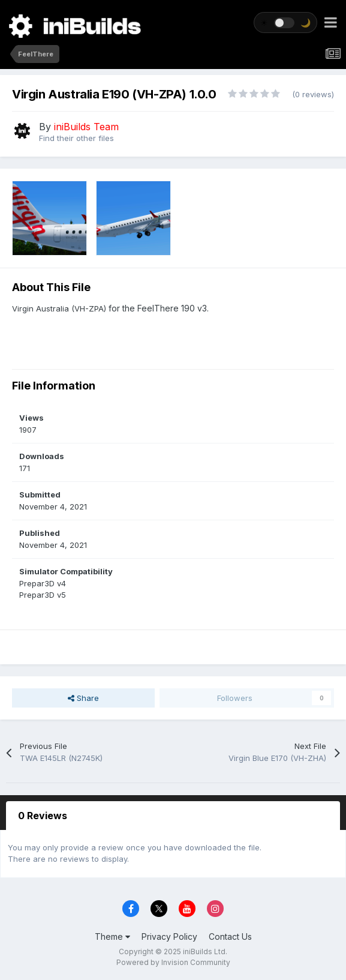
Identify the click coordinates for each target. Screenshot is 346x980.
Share (83, 698)
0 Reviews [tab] (43, 816)
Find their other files (76, 138)
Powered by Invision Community (173, 962)
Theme (112, 936)
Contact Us (230, 936)
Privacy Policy (169, 936)
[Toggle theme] (285, 23)
